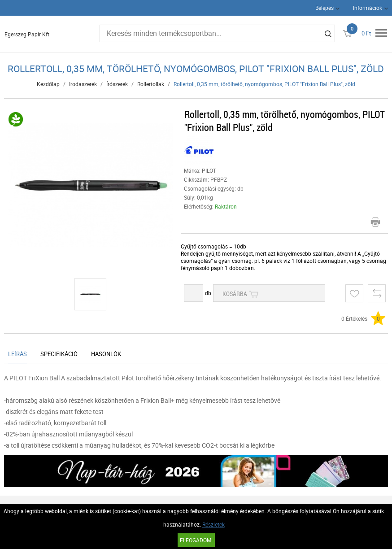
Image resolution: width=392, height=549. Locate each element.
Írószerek (117, 84)
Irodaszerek (83, 84)
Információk (368, 8)
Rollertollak (151, 84)
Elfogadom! (196, 540)
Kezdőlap (48, 84)
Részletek (213, 524)
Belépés (324, 8)
